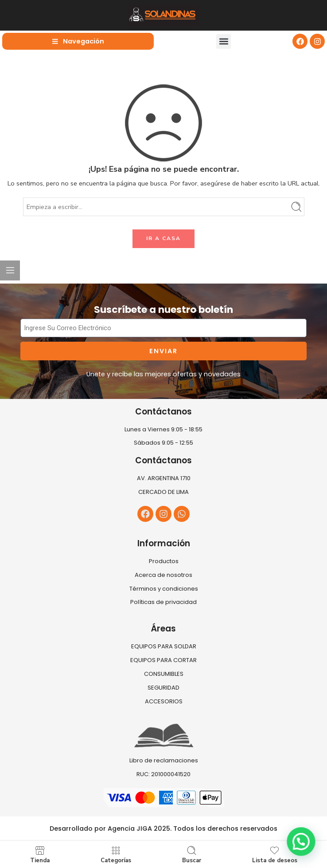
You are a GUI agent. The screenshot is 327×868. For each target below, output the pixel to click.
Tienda (40, 854)
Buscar (192, 854)
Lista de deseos (275, 854)
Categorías (116, 854)
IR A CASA (163, 238)
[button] (224, 41)
